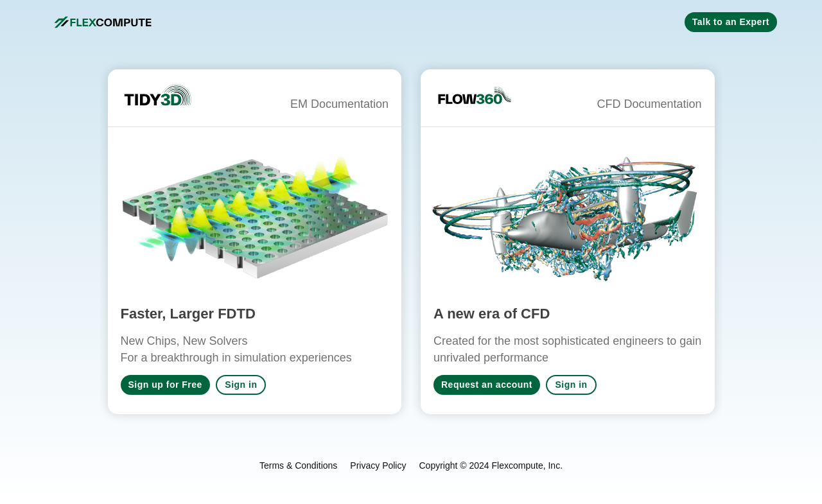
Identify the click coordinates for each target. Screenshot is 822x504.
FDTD (237, 314)
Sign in (241, 385)
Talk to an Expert (731, 22)
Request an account (487, 385)
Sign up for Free (165, 385)
